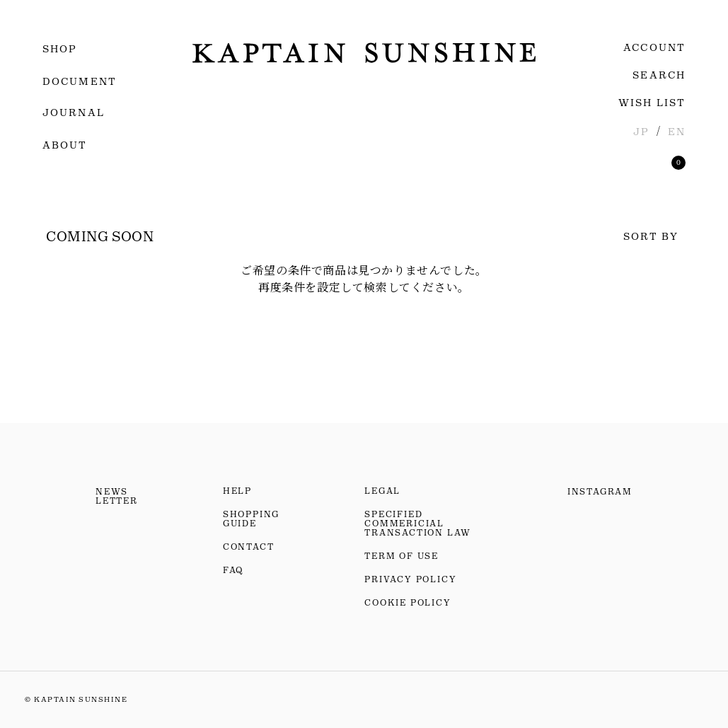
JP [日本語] (641, 132)
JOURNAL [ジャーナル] (74, 112)
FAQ (233, 570)
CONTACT (249, 547)
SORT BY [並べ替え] (651, 236)
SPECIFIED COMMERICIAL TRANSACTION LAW (418, 524)
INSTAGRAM (600, 492)
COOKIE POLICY (408, 603)
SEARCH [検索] (659, 75)
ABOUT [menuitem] (65, 145)
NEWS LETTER (117, 496)
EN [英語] (677, 132)
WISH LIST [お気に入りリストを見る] (652, 103)
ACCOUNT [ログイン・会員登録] (654, 47)
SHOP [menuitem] (60, 49)
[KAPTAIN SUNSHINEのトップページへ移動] (364, 53)
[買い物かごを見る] (678, 163)
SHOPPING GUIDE (251, 519)
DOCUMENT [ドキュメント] (80, 81)
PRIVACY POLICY (410, 579)
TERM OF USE (401, 556)
